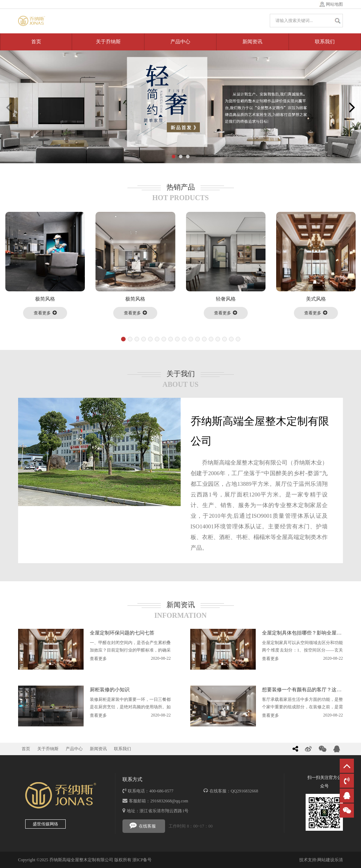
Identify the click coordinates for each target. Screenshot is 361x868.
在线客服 (143, 825)
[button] (174, 156)
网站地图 (334, 4)
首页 (36, 42)
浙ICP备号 (142, 860)
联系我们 (325, 42)
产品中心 (180, 42)
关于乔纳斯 (108, 42)
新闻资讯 (252, 42)
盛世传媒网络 (45, 824)
